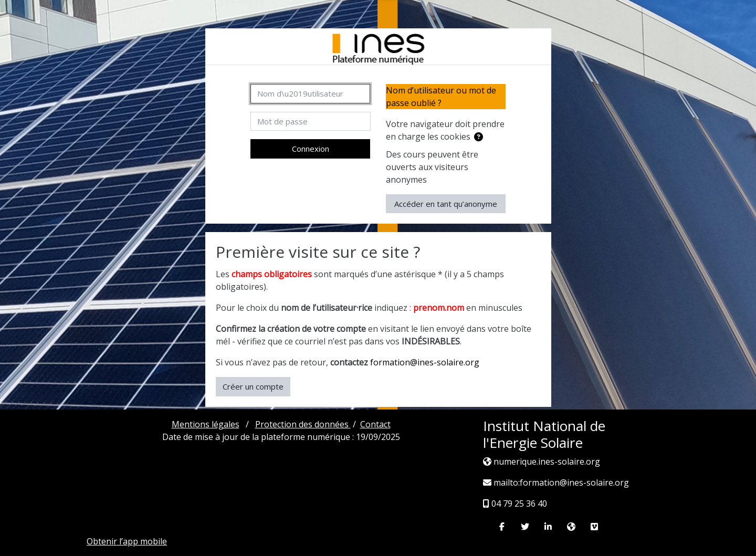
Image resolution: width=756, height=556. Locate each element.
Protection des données (303, 424)
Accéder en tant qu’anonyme (446, 204)
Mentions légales (206, 424)
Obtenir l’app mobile (127, 541)
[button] (481, 137)
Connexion (311, 149)
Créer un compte (253, 386)
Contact (375, 424)
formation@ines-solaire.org (425, 362)
